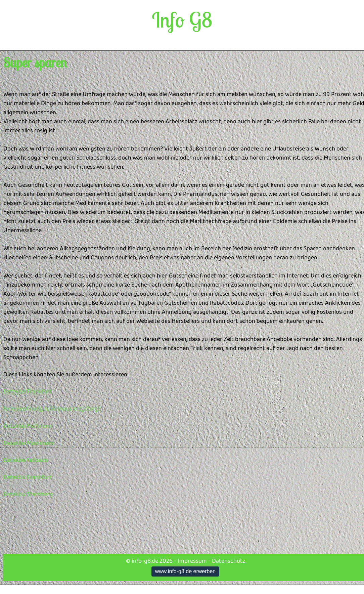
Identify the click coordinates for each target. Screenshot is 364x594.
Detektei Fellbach (26, 460)
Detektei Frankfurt (28, 392)
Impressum (192, 561)
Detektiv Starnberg (28, 495)
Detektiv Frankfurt (28, 477)
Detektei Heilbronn (28, 426)
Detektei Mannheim (29, 443)
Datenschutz (229, 561)
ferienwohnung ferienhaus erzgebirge (52, 409)
